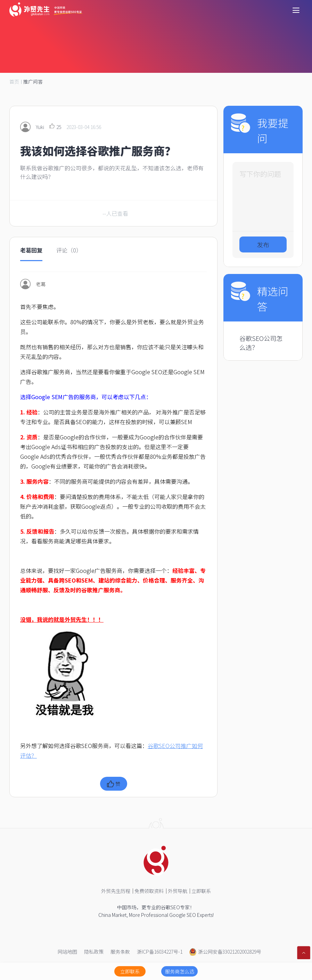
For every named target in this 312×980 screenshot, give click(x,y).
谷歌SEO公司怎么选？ (261, 343)
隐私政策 (94, 952)
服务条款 (120, 952)
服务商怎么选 (180, 971)
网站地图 (67, 952)
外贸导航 (178, 891)
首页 (14, 81)
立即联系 (201, 891)
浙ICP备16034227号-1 (160, 952)
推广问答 (33, 81)
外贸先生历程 (116, 891)
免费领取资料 (149, 891)
